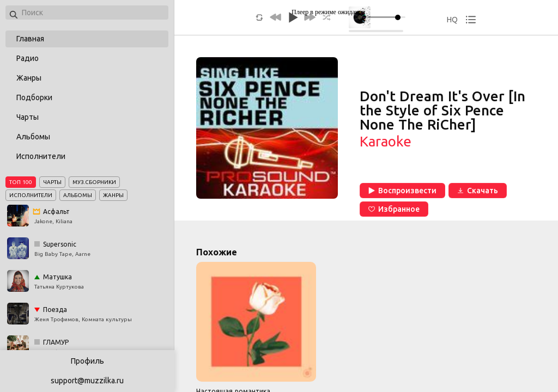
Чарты (28, 117)
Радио (28, 58)
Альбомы (33, 137)
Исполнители (41, 156)
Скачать (478, 191)
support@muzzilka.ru (87, 381)
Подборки (34, 97)
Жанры (29, 78)
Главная (30, 39)
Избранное (394, 209)
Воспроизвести (402, 191)
